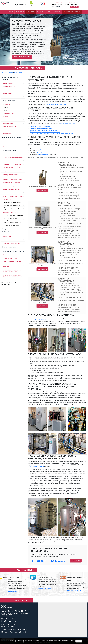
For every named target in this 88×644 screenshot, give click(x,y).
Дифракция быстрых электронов (12, 240)
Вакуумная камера (9, 101)
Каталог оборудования (73, 12)
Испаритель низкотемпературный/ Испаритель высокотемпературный (12, 276)
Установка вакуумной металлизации (13, 189)
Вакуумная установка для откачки (12, 167)
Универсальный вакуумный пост (12, 138)
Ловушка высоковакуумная (10, 258)
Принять (79, 641)
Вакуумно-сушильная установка (11, 161)
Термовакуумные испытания (10, 213)
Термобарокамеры (8, 123)
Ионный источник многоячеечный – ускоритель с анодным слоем (12, 271)
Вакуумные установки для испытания (13, 164)
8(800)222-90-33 (50, 104)
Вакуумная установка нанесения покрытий (11, 175)
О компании (20, 12)
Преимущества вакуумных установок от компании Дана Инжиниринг (51, 134)
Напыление (6, 116)
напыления (40, 152)
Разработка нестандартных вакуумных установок (45, 132)
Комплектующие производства (13, 251)
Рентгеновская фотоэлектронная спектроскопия (12, 236)
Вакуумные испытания (9, 113)
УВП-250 (5, 143)
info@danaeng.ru (72, 4)
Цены (49, 12)
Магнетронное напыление (10, 154)
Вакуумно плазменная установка (12, 171)
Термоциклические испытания (12, 223)
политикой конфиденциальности (24, 642)
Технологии (41, 12)
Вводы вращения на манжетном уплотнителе (11, 266)
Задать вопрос (42, 190)
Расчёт (6, 107)
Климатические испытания (11, 225)
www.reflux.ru (12, 592)
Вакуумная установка (9, 150)
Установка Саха (7, 97)
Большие (5, 120)
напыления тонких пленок (68, 124)
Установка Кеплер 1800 (9, 90)
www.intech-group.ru (44, 588)
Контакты (57, 12)
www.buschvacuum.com (75, 590)
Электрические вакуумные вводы (12, 262)
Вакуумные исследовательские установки (13, 230)
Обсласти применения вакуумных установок (44, 130)
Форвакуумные (7, 133)
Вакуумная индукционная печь (12, 203)
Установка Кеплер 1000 (9, 87)
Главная (10, 12)
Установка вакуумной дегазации (11, 183)
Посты (39, 151)
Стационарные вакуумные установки (13, 186)
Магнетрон (6, 255)
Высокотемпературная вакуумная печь (13, 209)
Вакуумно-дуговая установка (10, 193)
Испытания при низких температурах (14, 216)
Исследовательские (43, 154)
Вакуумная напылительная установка (13, 179)
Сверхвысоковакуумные (9, 127)
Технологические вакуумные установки (13, 196)
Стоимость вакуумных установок (40, 127)
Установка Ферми (7, 93)
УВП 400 (5, 146)
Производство (7, 104)
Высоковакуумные (8, 130)
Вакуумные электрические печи (13, 205)
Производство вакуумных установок (41, 128)
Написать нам (74, 7)
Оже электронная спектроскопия (12, 243)
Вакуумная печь (7, 199)
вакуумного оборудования (36, 467)
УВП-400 (44, 320)
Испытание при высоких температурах (11, 219)
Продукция (30, 12)
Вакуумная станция (9, 247)
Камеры (40, 149)
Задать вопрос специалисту (22, 57)
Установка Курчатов (8, 83)
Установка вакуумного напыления (10, 78)
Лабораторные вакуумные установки (13, 157)
